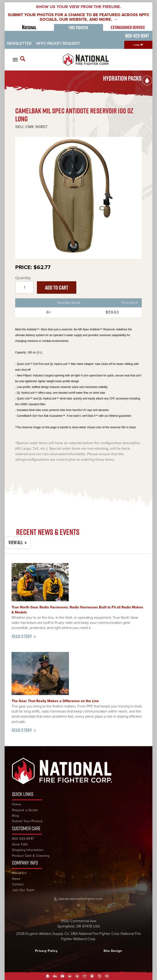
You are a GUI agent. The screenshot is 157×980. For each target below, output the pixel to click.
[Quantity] (24, 288)
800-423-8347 (137, 36)
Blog (15, 816)
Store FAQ (20, 844)
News (16, 879)
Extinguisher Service (128, 27)
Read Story (22, 636)
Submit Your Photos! (27, 821)
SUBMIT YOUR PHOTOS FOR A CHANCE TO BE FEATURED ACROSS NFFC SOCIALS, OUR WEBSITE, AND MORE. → (79, 17)
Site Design (113, 951)
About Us (19, 873)
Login (136, 45)
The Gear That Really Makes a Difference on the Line (55, 701)
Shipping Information (28, 850)
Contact (18, 884)
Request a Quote (25, 810)
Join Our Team (23, 890)
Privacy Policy (46, 951)
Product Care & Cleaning (31, 856)
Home (16, 804)
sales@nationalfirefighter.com (80, 899)
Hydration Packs (122, 78)
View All (16, 542)
